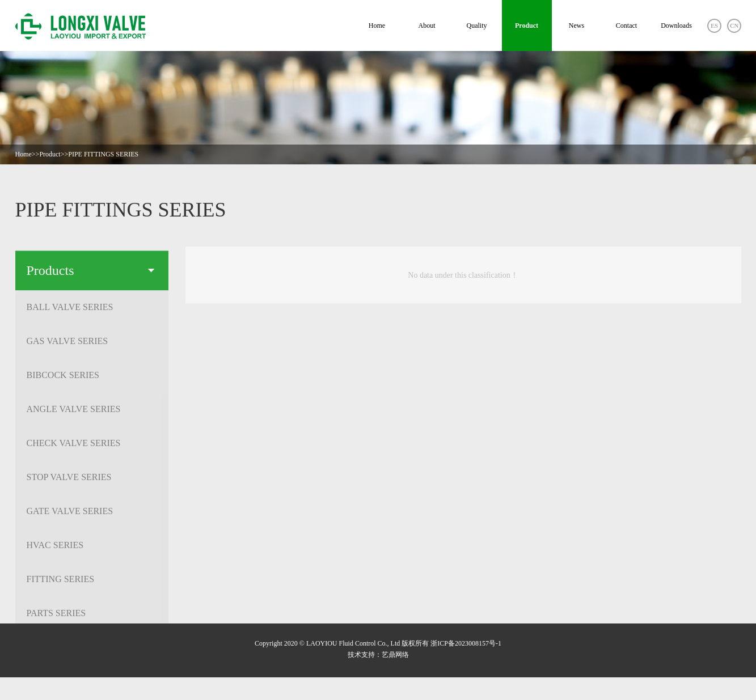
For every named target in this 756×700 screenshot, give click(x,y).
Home (377, 26)
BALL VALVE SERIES (90, 310)
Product (527, 26)
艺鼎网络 (395, 655)
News (576, 26)
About (427, 26)
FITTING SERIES (90, 582)
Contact (626, 26)
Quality (477, 26)
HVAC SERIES (90, 548)
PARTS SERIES (90, 616)
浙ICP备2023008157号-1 (466, 643)
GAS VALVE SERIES (90, 344)
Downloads (676, 26)
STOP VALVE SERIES (90, 480)
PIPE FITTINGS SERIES (103, 154)
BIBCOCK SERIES (90, 378)
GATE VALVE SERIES (90, 514)
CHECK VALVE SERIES (90, 446)
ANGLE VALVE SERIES (90, 412)
